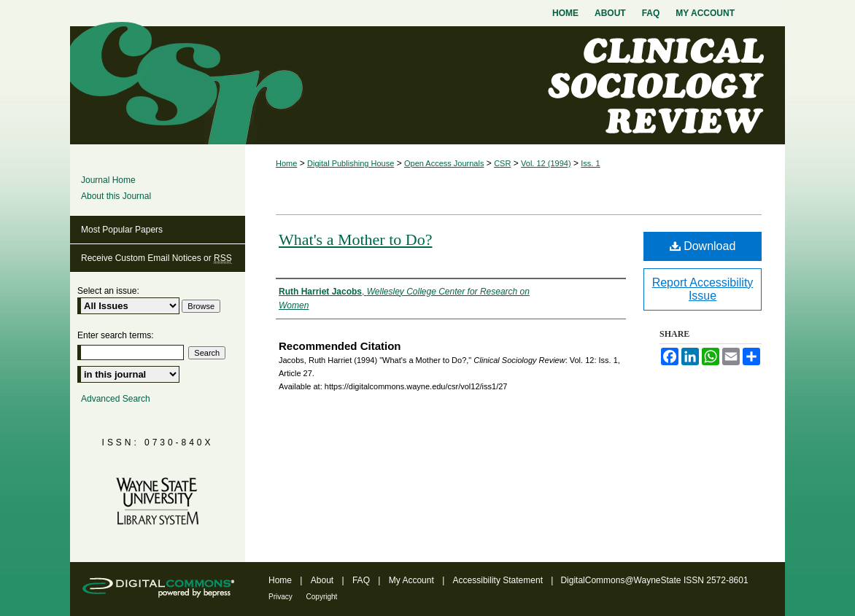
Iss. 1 (590, 163)
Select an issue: (108, 291)
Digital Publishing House (351, 163)
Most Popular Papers (122, 230)
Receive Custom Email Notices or (156, 258)
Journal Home (108, 180)
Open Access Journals (444, 163)
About (324, 580)
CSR (502, 163)
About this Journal (116, 196)
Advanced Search (116, 399)
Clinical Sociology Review (427, 85)
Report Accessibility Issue (703, 289)
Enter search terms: (116, 335)
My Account (413, 580)
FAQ (362, 580)
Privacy (282, 597)
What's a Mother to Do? (355, 239)
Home (286, 163)
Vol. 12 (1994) (546, 163)
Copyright (322, 597)
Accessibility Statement (499, 580)
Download (703, 246)
